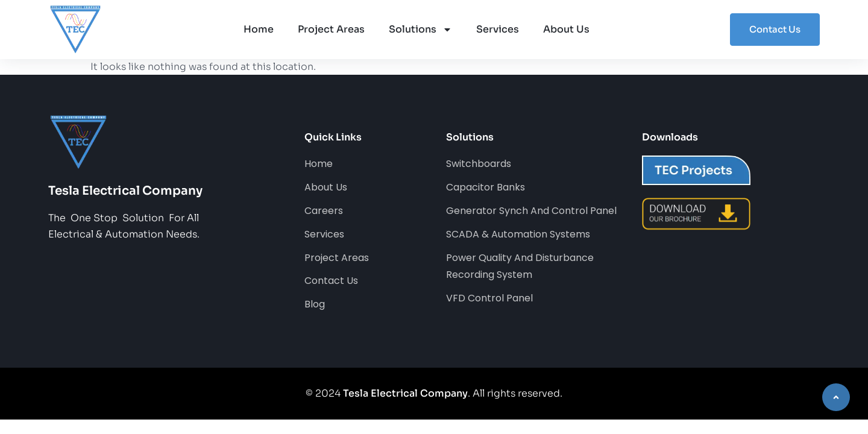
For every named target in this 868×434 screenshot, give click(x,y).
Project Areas (331, 29)
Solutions (420, 30)
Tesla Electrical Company (405, 393)
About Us (566, 29)
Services (498, 29)
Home (259, 29)
